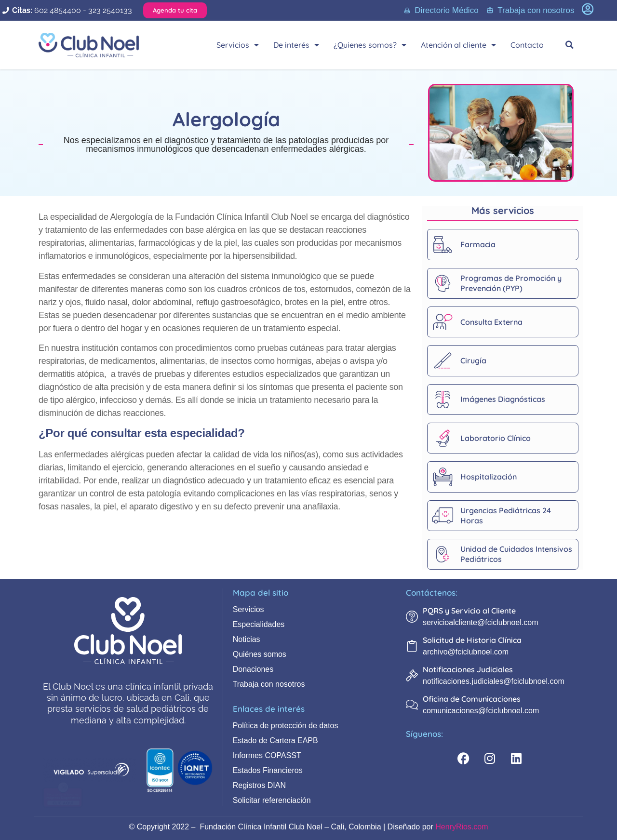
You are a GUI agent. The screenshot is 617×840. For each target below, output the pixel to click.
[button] (570, 45)
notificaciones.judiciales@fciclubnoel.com (494, 681)
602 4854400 (58, 10)
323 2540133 (110, 10)
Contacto (527, 45)
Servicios (238, 45)
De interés (296, 45)
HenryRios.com (462, 827)
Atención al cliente (458, 45)
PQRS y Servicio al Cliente (469, 611)
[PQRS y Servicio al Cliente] (412, 617)
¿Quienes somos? (370, 45)
